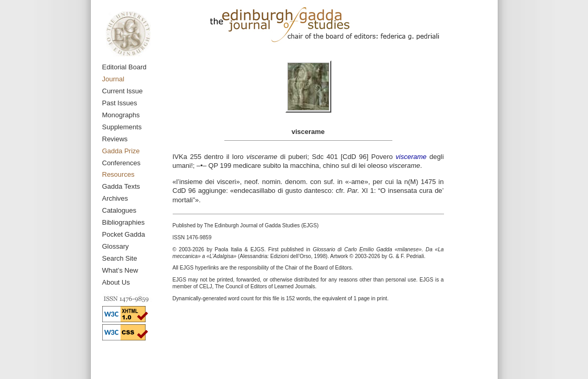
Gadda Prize (121, 151)
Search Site (120, 258)
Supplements (122, 127)
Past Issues (120, 103)
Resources (118, 174)
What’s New (120, 270)
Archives (115, 198)
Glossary (116, 246)
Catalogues (119, 210)
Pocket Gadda (124, 234)
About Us (116, 282)
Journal (113, 79)
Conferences (122, 163)
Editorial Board (124, 67)
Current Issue (123, 91)
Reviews (115, 139)
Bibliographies (124, 222)
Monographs (121, 115)
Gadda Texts (121, 186)
